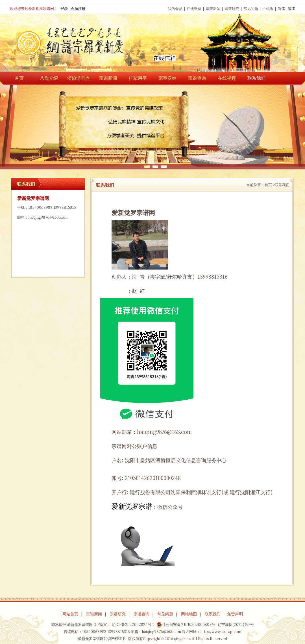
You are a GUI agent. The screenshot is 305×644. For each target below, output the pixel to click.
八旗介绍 (49, 78)
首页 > (270, 185)
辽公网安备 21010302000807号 (186, 625)
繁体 (291, 9)
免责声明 (235, 614)
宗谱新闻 (213, 9)
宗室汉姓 (167, 78)
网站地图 (189, 614)
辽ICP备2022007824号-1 (133, 625)
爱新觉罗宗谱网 (80, 625)
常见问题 (251, 9)
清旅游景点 (79, 78)
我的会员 (175, 9)
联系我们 (256, 78)
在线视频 (227, 78)
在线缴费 (194, 9)
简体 (281, 9)
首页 (19, 78)
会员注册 (78, 9)
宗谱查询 (197, 78)
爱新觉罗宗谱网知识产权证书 (102, 639)
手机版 (268, 9)
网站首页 (70, 614)
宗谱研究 (232, 9)
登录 (64, 9)
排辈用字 (138, 78)
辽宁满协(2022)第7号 (236, 625)
